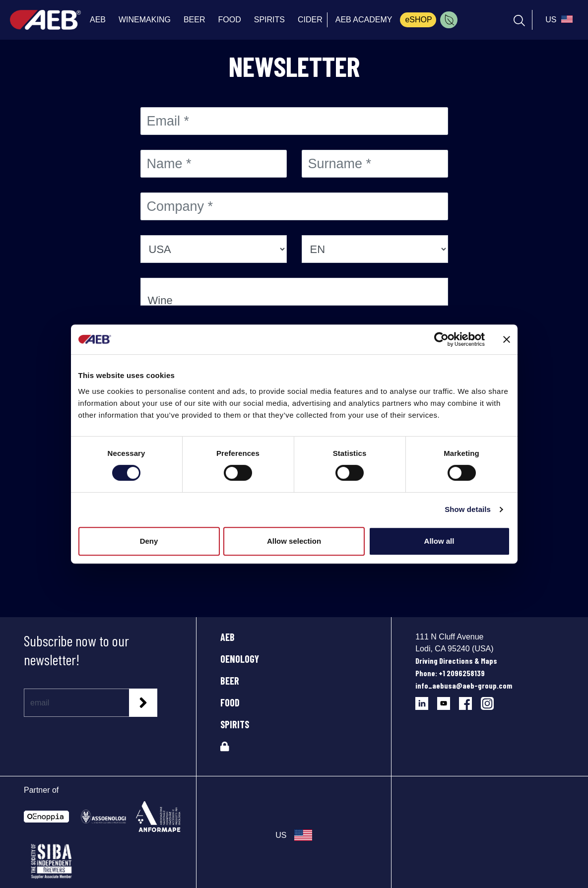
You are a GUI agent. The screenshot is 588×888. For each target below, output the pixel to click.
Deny (149, 541)
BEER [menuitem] (195, 20)
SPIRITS (235, 724)
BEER (230, 681)
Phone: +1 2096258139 (450, 673)
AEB (228, 637)
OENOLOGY (240, 659)
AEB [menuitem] (98, 20)
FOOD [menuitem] (229, 20)
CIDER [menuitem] (310, 20)
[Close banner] (507, 339)
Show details (468, 509)
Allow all (439, 541)
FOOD (230, 702)
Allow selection (294, 541)
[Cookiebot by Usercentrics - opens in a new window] (441, 339)
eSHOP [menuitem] (418, 20)
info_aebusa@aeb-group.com (464, 685)
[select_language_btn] (558, 20)
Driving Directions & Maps (456, 661)
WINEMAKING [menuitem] (145, 20)
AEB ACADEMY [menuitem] (364, 20)
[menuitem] (449, 20)
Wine (294, 301)
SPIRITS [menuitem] (269, 20)
